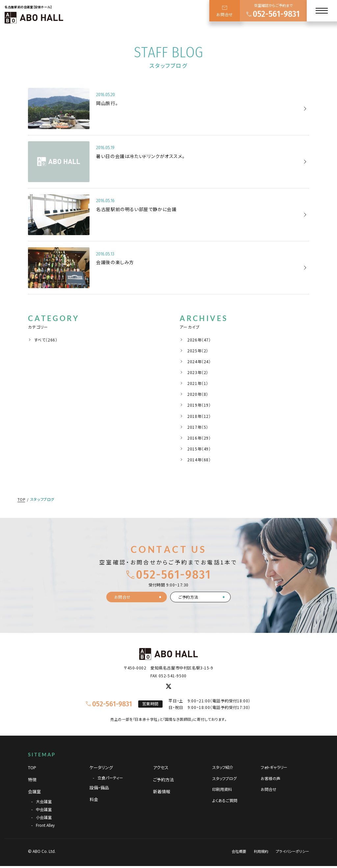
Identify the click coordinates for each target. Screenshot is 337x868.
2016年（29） (199, 438)
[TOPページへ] (34, 17)
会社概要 (239, 851)
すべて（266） (46, 340)
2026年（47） (199, 340)
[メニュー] (322, 11)
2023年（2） (198, 372)
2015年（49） (199, 449)
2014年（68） (199, 460)
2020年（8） (198, 394)
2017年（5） (198, 427)
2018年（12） (199, 416)
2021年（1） (198, 383)
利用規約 (261, 851)
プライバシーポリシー (292, 851)
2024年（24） (199, 361)
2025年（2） (198, 351)
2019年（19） (199, 405)
